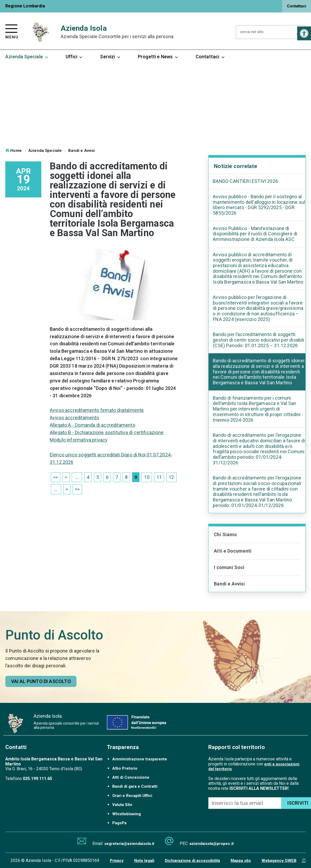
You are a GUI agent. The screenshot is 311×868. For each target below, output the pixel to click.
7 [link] (117, 477)
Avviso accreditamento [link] (75, 418)
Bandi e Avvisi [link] (82, 151)
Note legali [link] (144, 861)
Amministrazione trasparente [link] (140, 759)
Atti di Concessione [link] (131, 777)
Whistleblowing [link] (127, 814)
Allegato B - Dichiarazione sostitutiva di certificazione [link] (107, 432)
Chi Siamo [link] (225, 534)
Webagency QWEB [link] (279, 861)
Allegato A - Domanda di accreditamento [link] (93, 425)
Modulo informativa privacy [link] (79, 440)
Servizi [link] (110, 57)
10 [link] (147, 477)
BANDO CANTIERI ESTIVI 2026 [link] (245, 181)
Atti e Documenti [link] (233, 551)
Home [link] (13, 151)
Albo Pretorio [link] (125, 768)
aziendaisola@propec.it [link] (212, 844)
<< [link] (56, 477)
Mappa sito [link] (241, 861)
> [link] (67, 489)
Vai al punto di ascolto (41, 681)
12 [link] (171, 477)
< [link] (66, 477)
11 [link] (159, 477)
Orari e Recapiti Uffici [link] (132, 796)
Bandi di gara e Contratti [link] (135, 786)
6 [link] (107, 477)
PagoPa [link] (119, 823)
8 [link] (126, 477)
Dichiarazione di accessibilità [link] (192, 861)
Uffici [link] (74, 57)
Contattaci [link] (297, 6)
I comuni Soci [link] (229, 567)
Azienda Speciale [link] (27, 57)
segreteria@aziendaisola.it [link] (129, 844)
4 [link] (88, 477)
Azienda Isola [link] (117, 32)
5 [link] (98, 477)
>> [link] (77, 489)
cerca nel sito (252, 32)
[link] (304, 33)
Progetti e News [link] (158, 57)
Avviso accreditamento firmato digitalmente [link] (97, 410)
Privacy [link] (117, 861)
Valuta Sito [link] (122, 805)
